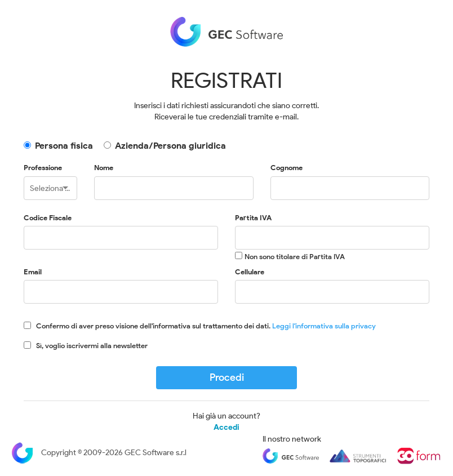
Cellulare (250, 272)
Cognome (287, 168)
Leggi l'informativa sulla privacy (324, 326)
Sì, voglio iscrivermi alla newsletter (92, 346)
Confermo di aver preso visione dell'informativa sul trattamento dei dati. (206, 326)
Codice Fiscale (48, 218)
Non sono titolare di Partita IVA (295, 257)
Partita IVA (253, 218)
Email (33, 272)
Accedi (226, 428)
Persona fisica (64, 146)
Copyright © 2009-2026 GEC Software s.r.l (99, 453)
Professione (43, 168)
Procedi (227, 377)
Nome (104, 168)
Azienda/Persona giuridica (170, 146)
